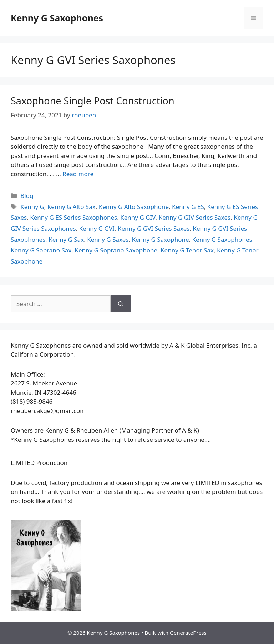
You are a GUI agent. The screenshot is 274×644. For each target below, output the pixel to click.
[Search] (121, 304)
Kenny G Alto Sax (72, 207)
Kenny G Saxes (108, 239)
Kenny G (32, 207)
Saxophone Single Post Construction (93, 101)
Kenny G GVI (97, 228)
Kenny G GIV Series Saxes (195, 217)
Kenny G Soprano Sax (41, 250)
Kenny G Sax (66, 239)
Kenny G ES (188, 207)
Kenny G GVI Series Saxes (154, 228)
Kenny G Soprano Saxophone (116, 250)
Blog (27, 196)
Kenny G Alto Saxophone (134, 207)
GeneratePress (188, 633)
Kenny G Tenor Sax (187, 250)
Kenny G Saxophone (160, 239)
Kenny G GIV (138, 217)
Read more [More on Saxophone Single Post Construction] (78, 174)
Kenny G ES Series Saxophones (73, 217)
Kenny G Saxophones (57, 18)
